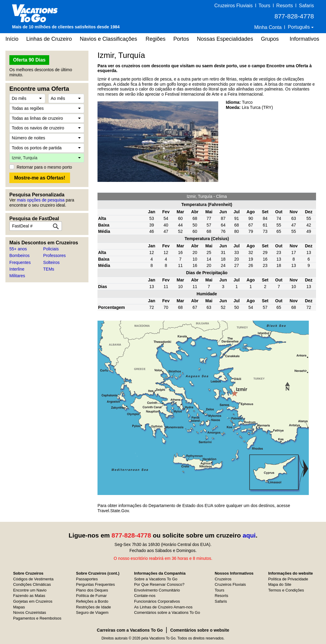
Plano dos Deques (92, 590)
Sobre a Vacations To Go (156, 579)
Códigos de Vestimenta (33, 579)
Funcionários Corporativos (157, 601)
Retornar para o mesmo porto (44, 167)
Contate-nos (145, 596)
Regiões (155, 39)
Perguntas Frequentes (96, 584)
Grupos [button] (270, 39)
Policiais (51, 249)
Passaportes (87, 579)
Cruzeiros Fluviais (233, 6)
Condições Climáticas (32, 584)
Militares (17, 276)
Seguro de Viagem (92, 612)
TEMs (49, 269)
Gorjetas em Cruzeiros (33, 601)
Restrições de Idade (94, 607)
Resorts (284, 6)
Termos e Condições (286, 590)
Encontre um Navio (30, 590)
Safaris (306, 6)
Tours (264, 6)
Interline (17, 269)
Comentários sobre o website (200, 630)
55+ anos (18, 249)
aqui (249, 535)
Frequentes (20, 262)
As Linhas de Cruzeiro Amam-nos (163, 607)
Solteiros (51, 262)
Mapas (19, 607)
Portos (181, 39)
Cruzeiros (223, 579)
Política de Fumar (91, 596)
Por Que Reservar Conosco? (159, 584)
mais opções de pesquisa (41, 200)
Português (300, 27)
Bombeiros (19, 255)
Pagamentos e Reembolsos (37, 618)
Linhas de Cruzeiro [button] (49, 39)
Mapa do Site (280, 584)
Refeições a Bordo (92, 601)
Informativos (304, 39)
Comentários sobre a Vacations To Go (167, 612)
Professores (54, 255)
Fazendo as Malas (29, 596)
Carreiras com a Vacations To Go (130, 630)
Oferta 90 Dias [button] (29, 60)
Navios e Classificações (108, 39)
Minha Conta (268, 27)
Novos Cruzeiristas (29, 612)
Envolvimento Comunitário (157, 590)
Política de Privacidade (288, 579)
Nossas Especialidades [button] (225, 39)
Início (12, 39)
